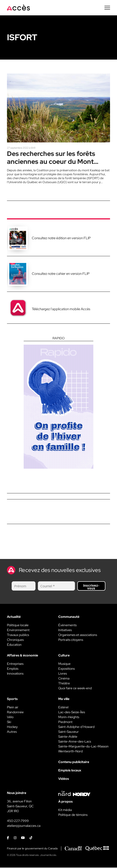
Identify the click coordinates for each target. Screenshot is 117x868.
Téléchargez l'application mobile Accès (61, 310)
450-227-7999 (18, 821)
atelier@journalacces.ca (24, 826)
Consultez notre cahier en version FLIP (61, 274)
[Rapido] (58, 403)
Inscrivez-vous (91, 587)
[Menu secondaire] (107, 8)
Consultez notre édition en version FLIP (61, 239)
